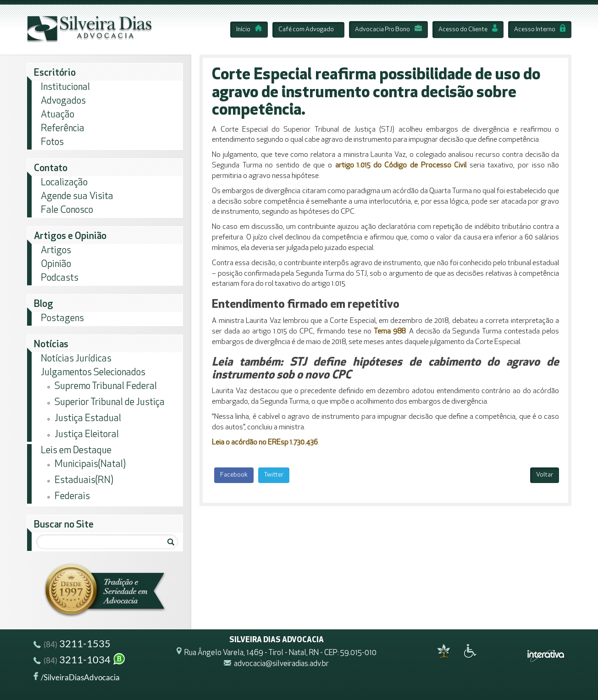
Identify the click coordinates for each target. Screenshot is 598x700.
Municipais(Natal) (90, 464)
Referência (63, 129)
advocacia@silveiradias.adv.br (281, 664)
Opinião (56, 264)
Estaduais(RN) (84, 481)
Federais (72, 497)
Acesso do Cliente (468, 30)
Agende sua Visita (77, 197)
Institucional (65, 87)
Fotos (52, 142)
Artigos (56, 251)
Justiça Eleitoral (87, 435)
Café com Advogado (306, 30)
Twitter (274, 475)
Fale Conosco (67, 210)
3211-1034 (80, 661)
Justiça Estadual (88, 419)
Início (249, 30)
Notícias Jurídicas (76, 359)
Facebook (234, 475)
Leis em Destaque (76, 451)
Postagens (62, 319)
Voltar (545, 475)
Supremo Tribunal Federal (106, 386)
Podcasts (60, 278)
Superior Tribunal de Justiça (110, 403)
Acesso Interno (540, 30)
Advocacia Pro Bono (388, 30)
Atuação (58, 115)
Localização (64, 183)
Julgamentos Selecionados (93, 373)
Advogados (63, 101)
